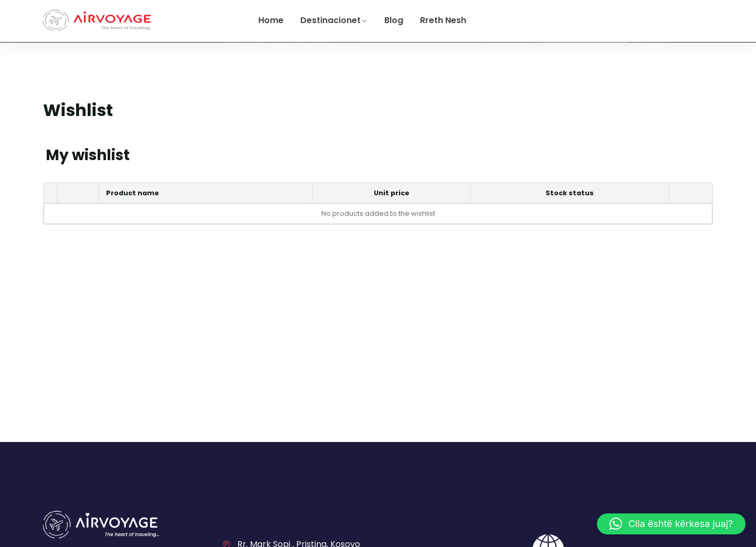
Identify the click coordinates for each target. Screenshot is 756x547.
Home (271, 20)
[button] (671, 524)
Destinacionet (330, 20)
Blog (394, 20)
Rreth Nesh (443, 20)
